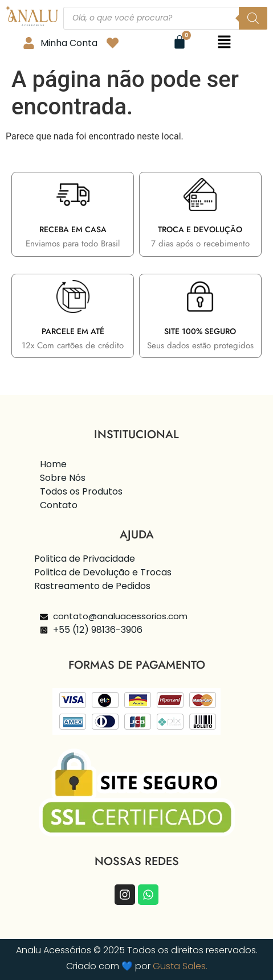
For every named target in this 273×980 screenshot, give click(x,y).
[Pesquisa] (253, 18)
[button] (224, 43)
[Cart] (180, 42)
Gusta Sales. (180, 966)
